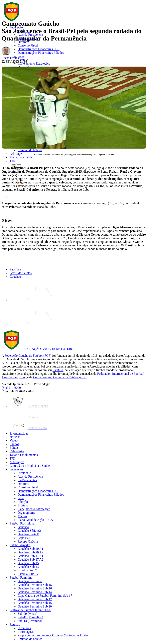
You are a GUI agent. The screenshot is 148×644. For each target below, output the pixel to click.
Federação (16, 27)
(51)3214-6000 (11, 388)
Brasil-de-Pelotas (21, 273)
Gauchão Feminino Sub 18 (35, 585)
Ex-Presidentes (27, 38)
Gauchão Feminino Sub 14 (35, 592)
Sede (21, 56)
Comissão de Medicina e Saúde (30, 466)
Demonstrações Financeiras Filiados (41, 53)
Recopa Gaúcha (28, 541)
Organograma (26, 513)
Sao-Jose (15, 269)
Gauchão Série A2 (29, 531)
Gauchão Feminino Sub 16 (35, 588)
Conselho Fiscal (28, 45)
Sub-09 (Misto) (27, 614)
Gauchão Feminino (30, 581)
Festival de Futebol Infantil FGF (30, 610)
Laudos (14, 444)
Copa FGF (24, 538)
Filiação (23, 502)
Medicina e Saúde (21, 157)
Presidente (24, 31)
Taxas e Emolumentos (24, 455)
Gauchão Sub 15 (28, 563)
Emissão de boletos (30, 150)
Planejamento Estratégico (34, 63)
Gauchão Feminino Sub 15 (35, 603)
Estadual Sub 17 (28, 574)
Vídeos (14, 440)
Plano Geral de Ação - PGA (35, 520)
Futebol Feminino (21, 578)
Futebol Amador (20, 545)
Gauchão (23, 527)
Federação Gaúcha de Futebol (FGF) (28, 356)
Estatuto (23, 60)
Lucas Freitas (10, 58)
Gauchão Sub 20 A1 (30, 549)
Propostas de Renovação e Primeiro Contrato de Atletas (53, 635)
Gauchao (15, 277)
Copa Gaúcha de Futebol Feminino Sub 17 (45, 596)
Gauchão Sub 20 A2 (30, 552)
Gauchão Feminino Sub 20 (35, 606)
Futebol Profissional (22, 523)
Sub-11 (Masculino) (30, 617)
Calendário (17, 451)
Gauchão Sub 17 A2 (30, 559)
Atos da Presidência (30, 35)
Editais (14, 448)
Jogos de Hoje (19, 433)
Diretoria (23, 42)
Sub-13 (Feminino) (30, 621)
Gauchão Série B (28, 534)
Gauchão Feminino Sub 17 (35, 599)
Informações (26, 632)
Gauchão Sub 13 (28, 567)
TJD (12, 161)
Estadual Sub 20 (28, 570)
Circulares (24, 628)
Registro (15, 624)
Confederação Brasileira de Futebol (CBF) (60, 377)
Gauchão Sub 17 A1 (30, 556)
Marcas (22, 516)
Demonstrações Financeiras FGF (39, 49)
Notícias (15, 437)
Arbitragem (17, 154)
